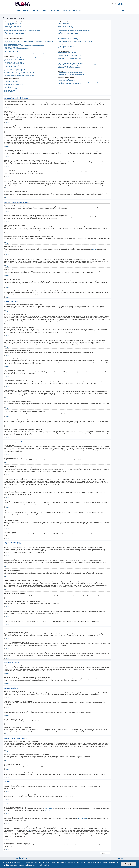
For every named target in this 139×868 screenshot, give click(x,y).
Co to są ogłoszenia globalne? (10, 86)
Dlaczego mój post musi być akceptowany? (13, 74)
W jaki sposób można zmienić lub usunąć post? (14, 59)
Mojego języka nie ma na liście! (11, 47)
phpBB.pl (95, 250)
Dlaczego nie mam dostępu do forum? (12, 66)
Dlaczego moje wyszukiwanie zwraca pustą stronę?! (70, 56)
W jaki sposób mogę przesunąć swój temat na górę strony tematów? (19, 75)
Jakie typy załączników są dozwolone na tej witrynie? (70, 73)
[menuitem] (119, 4)
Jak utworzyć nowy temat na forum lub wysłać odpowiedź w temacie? (20, 58)
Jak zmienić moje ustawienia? (10, 40)
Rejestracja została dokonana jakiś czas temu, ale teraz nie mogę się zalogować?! (22, 31)
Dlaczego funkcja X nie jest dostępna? (66, 81)
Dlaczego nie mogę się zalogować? (12, 29)
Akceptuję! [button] (128, 864)
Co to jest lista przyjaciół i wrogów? (66, 46)
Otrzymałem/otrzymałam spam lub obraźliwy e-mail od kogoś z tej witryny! (75, 41)
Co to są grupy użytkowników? (65, 26)
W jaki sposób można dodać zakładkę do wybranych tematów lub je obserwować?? (77, 65)
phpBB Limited (48, 809)
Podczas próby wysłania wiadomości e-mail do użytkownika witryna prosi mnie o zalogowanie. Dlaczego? (28, 53)
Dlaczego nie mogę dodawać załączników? (14, 68)
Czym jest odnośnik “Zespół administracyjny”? (68, 33)
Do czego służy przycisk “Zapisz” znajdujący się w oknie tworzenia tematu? (21, 72)
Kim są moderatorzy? (62, 25)
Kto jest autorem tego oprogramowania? (67, 79)
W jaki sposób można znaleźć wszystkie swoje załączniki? (71, 74)
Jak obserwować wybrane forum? (65, 66)
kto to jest (29, 830)
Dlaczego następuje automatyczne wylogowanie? (15, 33)
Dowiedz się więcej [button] (43, 865)
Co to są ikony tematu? (9, 92)
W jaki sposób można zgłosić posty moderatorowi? (15, 71)
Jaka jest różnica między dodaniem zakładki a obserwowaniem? (72, 63)
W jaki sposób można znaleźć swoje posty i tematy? (69, 58)
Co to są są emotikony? (9, 83)
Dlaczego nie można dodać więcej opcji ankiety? (15, 64)
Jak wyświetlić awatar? (9, 50)
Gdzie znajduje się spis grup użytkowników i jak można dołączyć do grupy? (75, 28)
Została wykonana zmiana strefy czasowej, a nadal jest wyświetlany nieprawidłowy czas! (24, 46)
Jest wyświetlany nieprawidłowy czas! (12, 44)
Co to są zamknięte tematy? (10, 90)
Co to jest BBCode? (8, 80)
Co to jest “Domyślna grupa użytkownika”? (68, 32)
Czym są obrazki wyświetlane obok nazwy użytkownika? (17, 49)
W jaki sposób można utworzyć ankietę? (13, 62)
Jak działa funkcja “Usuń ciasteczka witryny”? (14, 35)
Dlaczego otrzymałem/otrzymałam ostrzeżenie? (15, 69)
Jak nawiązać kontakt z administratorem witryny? (69, 83)
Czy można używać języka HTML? (11, 82)
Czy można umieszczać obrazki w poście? (13, 84)
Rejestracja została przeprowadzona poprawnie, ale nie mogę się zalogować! (21, 28)
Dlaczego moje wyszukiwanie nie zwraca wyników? (70, 54)
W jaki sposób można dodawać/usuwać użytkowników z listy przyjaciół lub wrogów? (77, 48)
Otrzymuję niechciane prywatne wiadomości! (68, 40)
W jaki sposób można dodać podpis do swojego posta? (16, 61)
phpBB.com (6, 251)
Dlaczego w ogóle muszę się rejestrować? (13, 23)
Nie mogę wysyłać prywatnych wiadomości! (68, 38)
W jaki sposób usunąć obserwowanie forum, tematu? (70, 68)
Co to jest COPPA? (8, 25)
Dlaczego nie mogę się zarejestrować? (12, 26)
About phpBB (47, 810)
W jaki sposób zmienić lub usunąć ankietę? (14, 65)
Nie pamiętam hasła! (8, 32)
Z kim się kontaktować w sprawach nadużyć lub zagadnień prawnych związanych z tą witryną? (80, 82)
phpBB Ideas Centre (83, 819)
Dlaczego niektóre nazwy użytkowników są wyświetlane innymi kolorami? (75, 31)
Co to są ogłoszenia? (8, 87)
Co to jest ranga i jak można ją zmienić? (13, 51)
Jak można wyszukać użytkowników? (66, 57)
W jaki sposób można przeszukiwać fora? (67, 53)
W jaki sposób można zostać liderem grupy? (68, 29)
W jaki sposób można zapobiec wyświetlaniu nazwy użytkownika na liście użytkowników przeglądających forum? (28, 42)
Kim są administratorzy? (63, 23)
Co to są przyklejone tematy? (10, 89)
